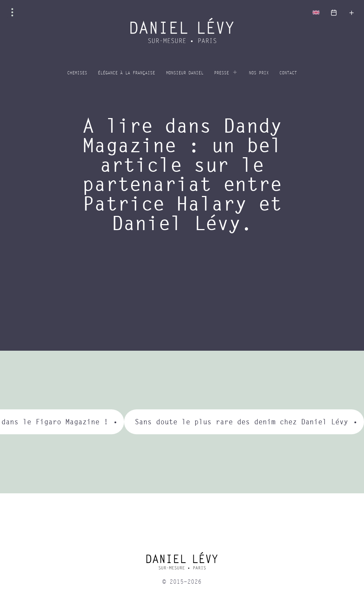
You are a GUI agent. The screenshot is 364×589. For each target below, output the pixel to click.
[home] (182, 563)
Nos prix (259, 73)
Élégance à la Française (126, 73)
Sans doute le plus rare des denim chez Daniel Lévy (241, 422)
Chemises (77, 73)
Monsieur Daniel (185, 73)
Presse (221, 73)
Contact (288, 73)
